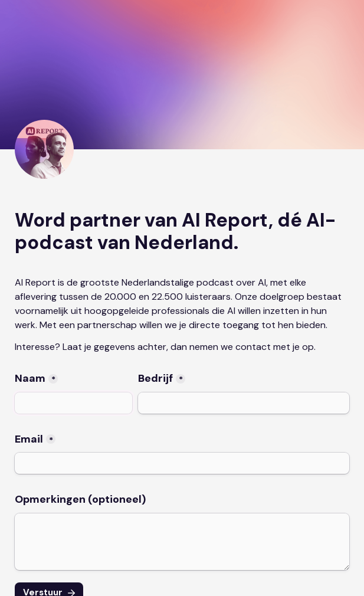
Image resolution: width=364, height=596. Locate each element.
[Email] (182, 463)
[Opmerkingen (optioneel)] (182, 542)
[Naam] (73, 403)
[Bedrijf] (244, 403)
